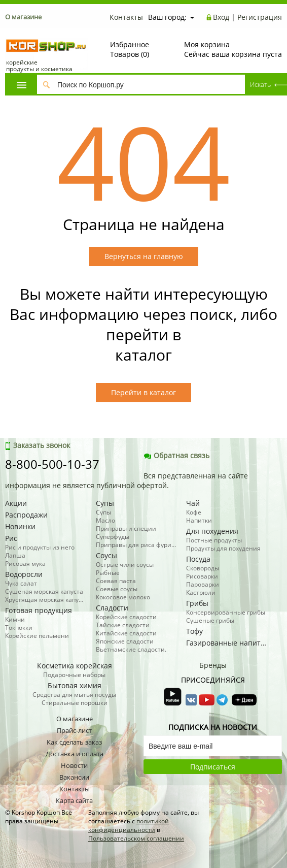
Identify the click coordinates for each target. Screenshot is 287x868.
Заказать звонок (38, 445)
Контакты (126, 17)
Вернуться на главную (144, 256)
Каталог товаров (22, 85)
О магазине (23, 17)
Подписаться (213, 767)
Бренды (213, 665)
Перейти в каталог (143, 392)
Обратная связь (176, 455)
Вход (221, 17)
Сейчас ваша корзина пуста (233, 49)
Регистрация (260, 17)
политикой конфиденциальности (129, 825)
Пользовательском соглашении (136, 838)
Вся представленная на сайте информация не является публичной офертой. (127, 480)
